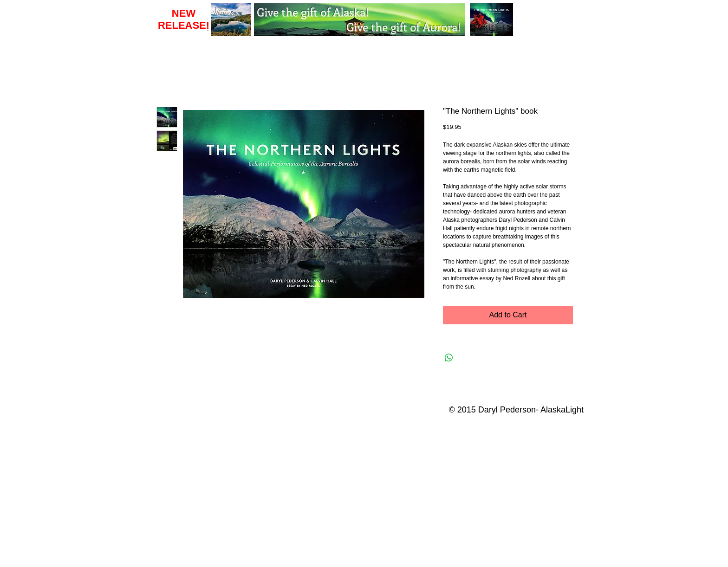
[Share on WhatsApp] (449, 358)
